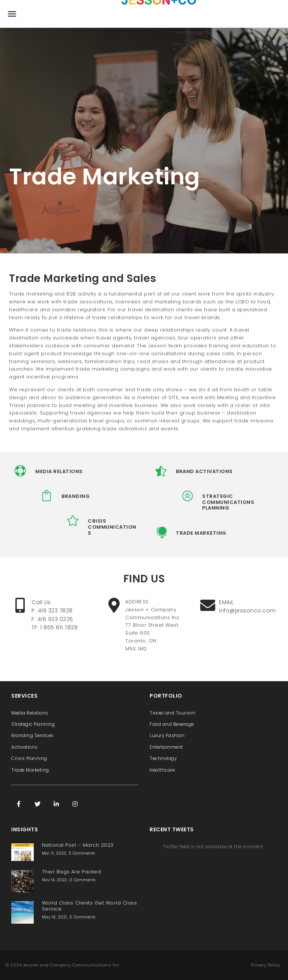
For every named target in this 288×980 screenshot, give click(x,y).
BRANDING (76, 496)
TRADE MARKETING (201, 533)
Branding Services (32, 736)
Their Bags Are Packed (72, 872)
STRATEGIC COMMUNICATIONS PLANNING (228, 502)
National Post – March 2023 (78, 845)
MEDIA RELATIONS (59, 471)
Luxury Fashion (167, 736)
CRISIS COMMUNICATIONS (112, 527)
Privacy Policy (265, 965)
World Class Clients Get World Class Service (90, 906)
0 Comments (82, 853)
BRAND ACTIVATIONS (204, 471)
